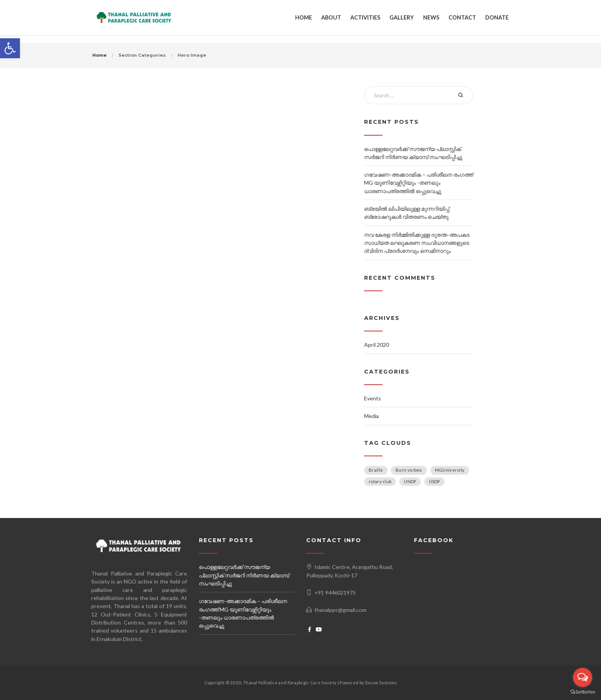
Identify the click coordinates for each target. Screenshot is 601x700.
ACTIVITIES (365, 17)
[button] (10, 48)
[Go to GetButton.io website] (583, 692)
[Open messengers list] (583, 677)
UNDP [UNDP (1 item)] (410, 481)
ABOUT (331, 17)
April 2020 (377, 345)
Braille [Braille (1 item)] (376, 470)
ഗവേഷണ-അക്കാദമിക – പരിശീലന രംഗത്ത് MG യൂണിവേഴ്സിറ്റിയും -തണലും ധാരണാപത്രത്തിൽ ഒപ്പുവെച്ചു (419, 183)
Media (371, 416)
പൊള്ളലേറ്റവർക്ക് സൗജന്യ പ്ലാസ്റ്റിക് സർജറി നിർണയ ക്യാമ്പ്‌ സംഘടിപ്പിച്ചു (244, 575)
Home (99, 55)
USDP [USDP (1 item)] (434, 481)
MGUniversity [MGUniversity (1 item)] (450, 470)
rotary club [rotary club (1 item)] (380, 481)
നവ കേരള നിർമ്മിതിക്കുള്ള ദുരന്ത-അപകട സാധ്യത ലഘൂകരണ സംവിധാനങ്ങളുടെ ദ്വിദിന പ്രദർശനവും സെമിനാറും (417, 243)
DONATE (497, 17)
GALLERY (402, 17)
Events (373, 398)
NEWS (431, 17)
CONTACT (462, 17)
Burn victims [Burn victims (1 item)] (409, 470)
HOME (304, 17)
